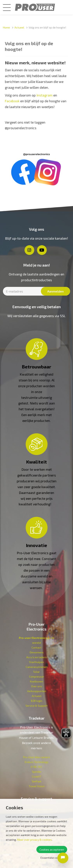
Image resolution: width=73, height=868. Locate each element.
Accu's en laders (36, 657)
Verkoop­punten (37, 691)
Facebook (12, 101)
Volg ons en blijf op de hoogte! (47, 27)
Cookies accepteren (52, 850)
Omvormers (37, 652)
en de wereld (37, 640)
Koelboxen (36, 681)
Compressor (36, 677)
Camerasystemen (37, 667)
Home (6, 27)
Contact (36, 647)
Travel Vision (37, 786)
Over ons (37, 686)
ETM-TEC (36, 767)
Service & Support (37, 706)
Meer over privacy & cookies (34, 840)
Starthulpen (36, 662)
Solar (36, 672)
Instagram (44, 95)
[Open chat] (63, 858)
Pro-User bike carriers (37, 757)
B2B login (37, 701)
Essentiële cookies (52, 858)
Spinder (37, 772)
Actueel (19, 27)
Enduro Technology (36, 762)
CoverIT (37, 776)
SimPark (37, 781)
